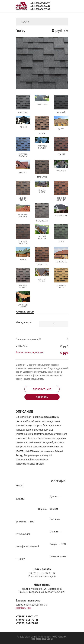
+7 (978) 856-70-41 (40, 6)
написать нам (23, 608)
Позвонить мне (42, 389)
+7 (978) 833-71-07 (40, 3)
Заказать (42, 397)
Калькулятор (25, 312)
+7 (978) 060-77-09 (40, 9)
